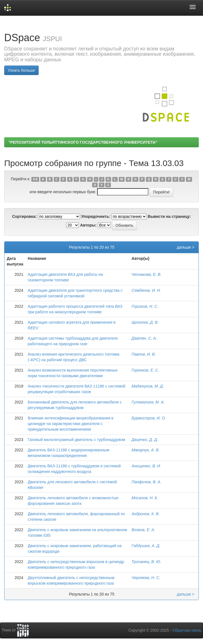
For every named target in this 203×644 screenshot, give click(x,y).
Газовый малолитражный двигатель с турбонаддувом (76, 440)
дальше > (186, 247)
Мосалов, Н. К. (145, 498)
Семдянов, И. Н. (146, 290)
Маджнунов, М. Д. (148, 386)
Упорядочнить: (96, 216)
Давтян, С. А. (144, 338)
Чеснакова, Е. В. (147, 274)
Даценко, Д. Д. (145, 440)
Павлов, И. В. (144, 354)
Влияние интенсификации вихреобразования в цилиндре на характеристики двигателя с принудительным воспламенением (71, 424)
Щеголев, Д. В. (145, 322)
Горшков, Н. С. (145, 306)
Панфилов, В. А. (146, 482)
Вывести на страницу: (169, 216)
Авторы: (88, 225)
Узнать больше (21, 70)
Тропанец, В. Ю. (146, 562)
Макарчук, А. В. (146, 450)
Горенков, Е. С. (145, 370)
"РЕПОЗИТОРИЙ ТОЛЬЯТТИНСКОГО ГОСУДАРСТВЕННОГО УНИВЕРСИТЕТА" (83, 142)
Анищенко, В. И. (146, 466)
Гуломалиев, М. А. (148, 402)
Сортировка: (24, 216)
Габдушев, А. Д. (146, 546)
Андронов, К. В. (146, 514)
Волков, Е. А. (143, 530)
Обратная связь (187, 630)
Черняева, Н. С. (146, 578)
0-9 (35, 179)
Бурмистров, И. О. (149, 418)
